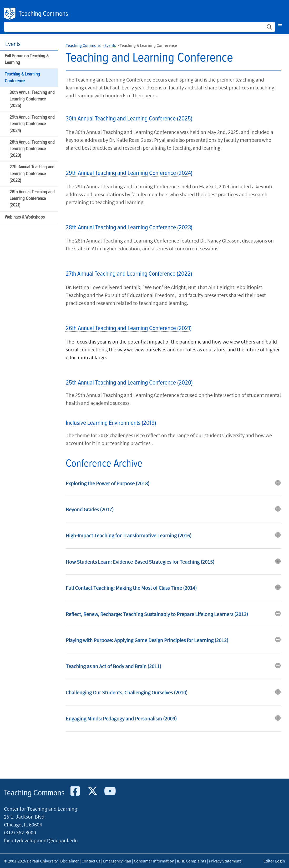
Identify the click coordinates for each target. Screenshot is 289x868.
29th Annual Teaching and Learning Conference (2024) (32, 124)
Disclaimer (70, 861)
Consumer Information (154, 861)
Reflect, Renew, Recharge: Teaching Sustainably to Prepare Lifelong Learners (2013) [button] (157, 614)
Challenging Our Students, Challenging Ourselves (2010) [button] (127, 692)
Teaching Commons (43, 14)
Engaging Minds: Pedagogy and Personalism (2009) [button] (121, 718)
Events (13, 44)
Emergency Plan (117, 861)
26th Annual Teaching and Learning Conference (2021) (32, 199)
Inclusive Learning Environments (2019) (111, 423)
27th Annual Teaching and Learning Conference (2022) (32, 174)
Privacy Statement (225, 861)
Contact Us (91, 861)
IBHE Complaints (192, 861)
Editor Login (274, 861)
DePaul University (10, 14)
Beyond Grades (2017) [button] (90, 509)
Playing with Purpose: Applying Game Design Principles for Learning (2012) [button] (147, 640)
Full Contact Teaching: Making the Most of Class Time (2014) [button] (131, 588)
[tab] (173, 487)
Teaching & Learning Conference (22, 78)
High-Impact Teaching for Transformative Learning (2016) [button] (129, 535)
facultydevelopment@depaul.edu (41, 840)
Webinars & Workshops (25, 217)
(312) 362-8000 (20, 832)
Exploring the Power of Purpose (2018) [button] (108, 483)
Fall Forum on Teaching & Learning (27, 59)
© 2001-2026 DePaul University (31, 861)
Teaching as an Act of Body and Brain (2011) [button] (113, 666)
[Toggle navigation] (280, 26)
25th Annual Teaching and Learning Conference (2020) (129, 383)
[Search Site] (140, 27)
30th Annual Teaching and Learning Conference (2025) (32, 99)
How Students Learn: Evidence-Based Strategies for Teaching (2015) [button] (140, 562)
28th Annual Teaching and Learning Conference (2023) (32, 149)
